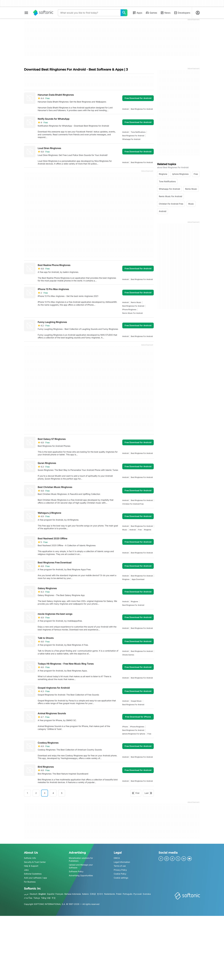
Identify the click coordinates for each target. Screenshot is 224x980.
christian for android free (133, 504)
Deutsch (34, 894)
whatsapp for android (131, 139)
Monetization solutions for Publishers (81, 859)
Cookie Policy (120, 874)
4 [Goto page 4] (53, 793)
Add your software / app (35, 878)
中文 (54, 898)
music (125, 530)
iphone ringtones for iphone (134, 734)
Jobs (26, 870)
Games (151, 13)
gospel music (136, 701)
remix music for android (132, 313)
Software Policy (76, 871)
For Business (30, 882)
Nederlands (110, 894)
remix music (136, 302)
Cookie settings (121, 878)
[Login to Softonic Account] (198, 13)
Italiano (85, 894)
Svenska (147, 894)
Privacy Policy (120, 870)
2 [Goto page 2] (36, 793)
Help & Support (31, 866)
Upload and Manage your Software (81, 866)
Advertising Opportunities (81, 875)
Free (140, 530)
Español (51, 894)
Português (127, 894)
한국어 (100, 894)
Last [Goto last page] (148, 793)
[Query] (89, 13)
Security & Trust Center (35, 862)
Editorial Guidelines (33, 874)
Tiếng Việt (46, 898)
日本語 (93, 894)
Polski (119, 894)
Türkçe (37, 898)
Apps (137, 13)
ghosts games (128, 655)
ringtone (148, 530)
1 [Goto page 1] (27, 793)
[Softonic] (43, 13)
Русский (137, 894)
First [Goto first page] (136, 793)
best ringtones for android (142, 109)
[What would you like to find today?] (124, 13)
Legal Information (122, 862)
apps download (138, 579)
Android (125, 109)
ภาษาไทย (28, 898)
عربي (26, 894)
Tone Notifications (138, 132)
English (42, 894)
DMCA (117, 858)
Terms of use (120, 866)
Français (59, 894)
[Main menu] (26, 13)
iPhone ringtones (129, 310)
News (165, 13)
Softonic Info (30, 858)
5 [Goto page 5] (62, 793)
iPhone (125, 727)
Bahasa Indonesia (73, 894)
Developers (182, 13)
